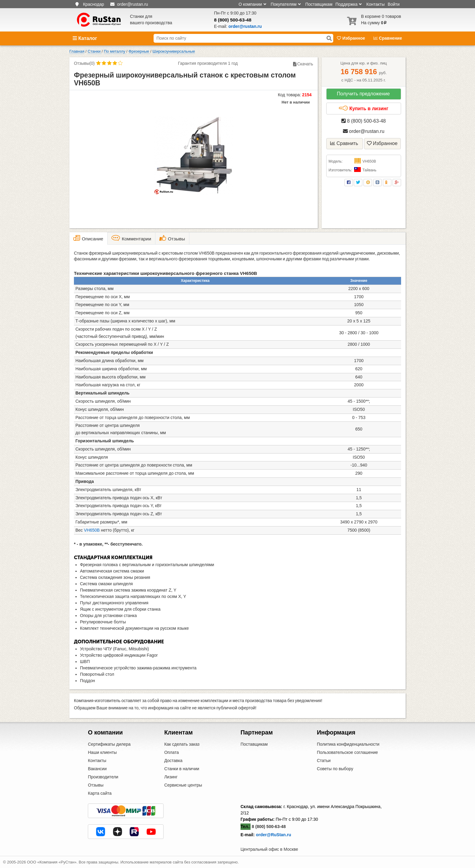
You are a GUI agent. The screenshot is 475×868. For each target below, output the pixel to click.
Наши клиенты (102, 752)
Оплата (171, 752)
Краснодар (94, 4)
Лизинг (171, 777)
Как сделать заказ (182, 744)
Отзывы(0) (84, 63)
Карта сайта (100, 793)
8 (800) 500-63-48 (233, 20)
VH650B (92, 530)
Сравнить (344, 143)
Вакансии (97, 769)
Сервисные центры (183, 785)
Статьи (324, 761)
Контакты (375, 4)
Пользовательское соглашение (347, 752)
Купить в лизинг (363, 108)
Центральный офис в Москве (269, 849)
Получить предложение (363, 94)
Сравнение (388, 38)
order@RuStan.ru (274, 835)
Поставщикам (319, 4)
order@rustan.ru (364, 131)
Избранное (352, 38)
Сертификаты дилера (109, 744)
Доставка (173, 761)
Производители (103, 777)
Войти (394, 4)
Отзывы (96, 785)
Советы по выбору (335, 769)
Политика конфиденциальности (348, 744)
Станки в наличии (182, 769)
